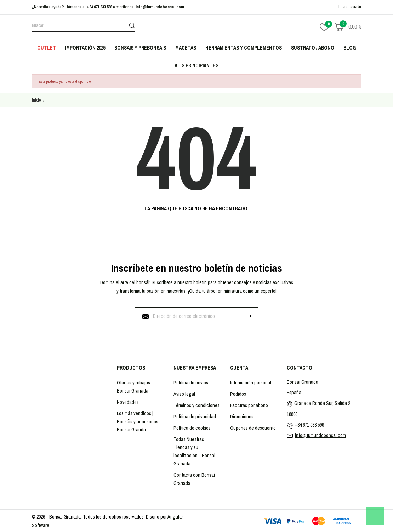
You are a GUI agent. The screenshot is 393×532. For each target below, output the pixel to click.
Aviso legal (184, 394)
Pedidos (238, 394)
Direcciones (242, 417)
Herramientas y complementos (244, 48)
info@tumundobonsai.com (160, 7)
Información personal (251, 383)
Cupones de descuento (253, 428)
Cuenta (239, 368)
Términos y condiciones (196, 405)
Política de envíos (191, 383)
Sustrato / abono (313, 48)
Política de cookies (192, 428)
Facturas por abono (249, 405)
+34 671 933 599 (99, 7)
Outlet (47, 48)
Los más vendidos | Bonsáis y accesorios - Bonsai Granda (139, 422)
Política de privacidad (195, 417)
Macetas (186, 48)
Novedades (128, 402)
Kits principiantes (196, 65)
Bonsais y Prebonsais (140, 48)
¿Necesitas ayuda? (48, 7)
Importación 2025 (85, 48)
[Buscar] (83, 27)
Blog (350, 48)
